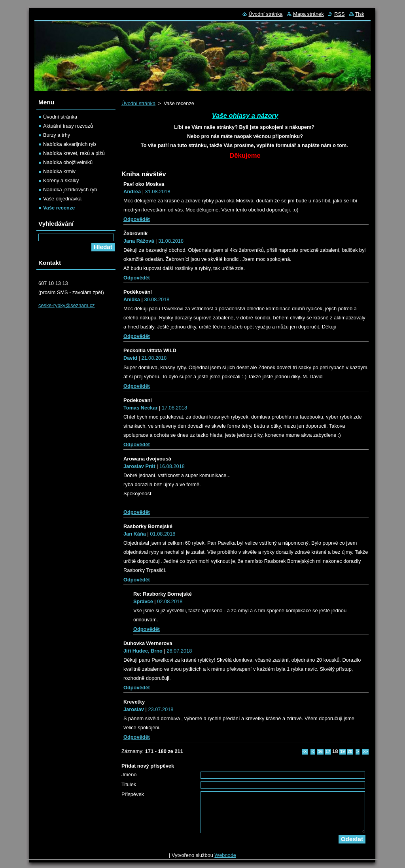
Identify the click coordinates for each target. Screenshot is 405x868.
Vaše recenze (59, 208)
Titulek (129, 784)
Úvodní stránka (138, 103)
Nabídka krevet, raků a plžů (74, 153)
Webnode (225, 855)
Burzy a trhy (57, 135)
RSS (339, 14)
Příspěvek (133, 794)
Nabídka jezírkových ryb (70, 190)
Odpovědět (137, 219)
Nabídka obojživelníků (68, 162)
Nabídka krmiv (59, 171)
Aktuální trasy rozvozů (68, 126)
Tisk (360, 14)
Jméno (129, 775)
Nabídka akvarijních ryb (70, 144)
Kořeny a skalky (61, 180)
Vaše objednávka (62, 199)
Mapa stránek (308, 14)
